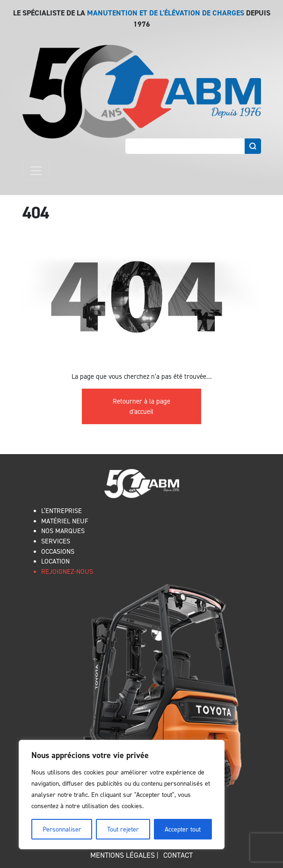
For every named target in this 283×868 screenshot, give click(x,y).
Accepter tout (183, 829)
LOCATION (55, 561)
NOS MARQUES (63, 531)
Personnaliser (62, 829)
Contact (178, 855)
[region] (122, 795)
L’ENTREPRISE (62, 510)
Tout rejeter (123, 829)
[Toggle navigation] (36, 171)
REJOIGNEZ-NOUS (67, 571)
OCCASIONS (58, 551)
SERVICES (56, 541)
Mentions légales (123, 855)
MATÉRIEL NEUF (65, 521)
